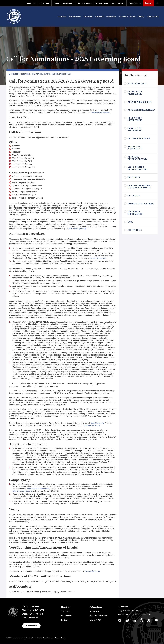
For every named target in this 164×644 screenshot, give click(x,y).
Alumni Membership (140, 102)
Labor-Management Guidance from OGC (140, 187)
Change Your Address (141, 204)
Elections (25, 75)
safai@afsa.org (97, 423)
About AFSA (153, 17)
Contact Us (30, 3)
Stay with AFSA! (137, 84)
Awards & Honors (127, 17)
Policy (141, 17)
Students (99, 17)
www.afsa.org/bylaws (101, 113)
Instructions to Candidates (38, 489)
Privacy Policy (60, 638)
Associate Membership (141, 110)
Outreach (88, 17)
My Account (44, 3)
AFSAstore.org (119, 3)
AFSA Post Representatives (138, 158)
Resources (111, 17)
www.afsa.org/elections (22, 491)
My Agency (134, 3)
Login (56, 3)
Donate (148, 3)
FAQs (130, 222)
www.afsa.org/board (77, 229)
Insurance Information (136, 213)
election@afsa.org (98, 258)
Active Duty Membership (135, 93)
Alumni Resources (139, 139)
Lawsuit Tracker (85, 3)
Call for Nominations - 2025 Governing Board (51, 75)
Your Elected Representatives (138, 169)
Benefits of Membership (135, 130)
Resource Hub (102, 3)
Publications (75, 17)
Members (62, 17)
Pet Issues (134, 196)
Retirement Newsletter (135, 148)
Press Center (68, 3)
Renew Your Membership (135, 120)
